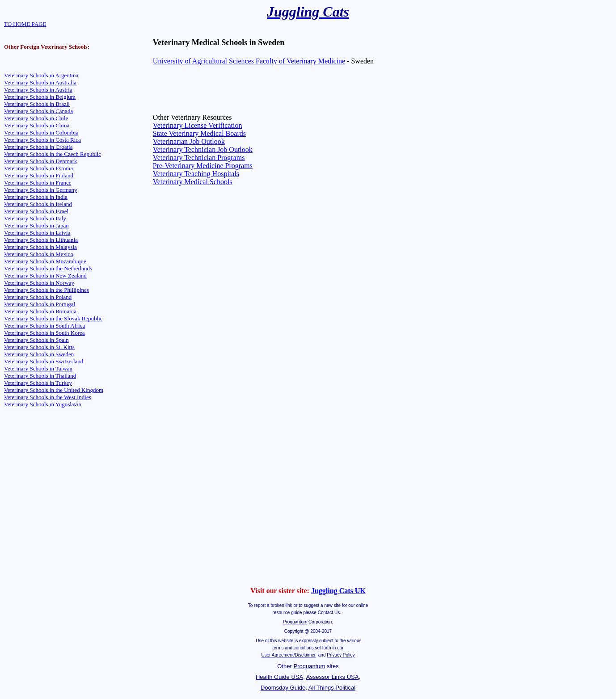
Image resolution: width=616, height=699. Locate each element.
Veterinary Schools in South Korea (44, 333)
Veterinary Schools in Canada (38, 111)
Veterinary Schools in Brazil (37, 104)
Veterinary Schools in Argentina (41, 75)
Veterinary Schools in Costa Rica (42, 140)
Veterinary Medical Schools (193, 182)
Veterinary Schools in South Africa (44, 326)
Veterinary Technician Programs (199, 158)
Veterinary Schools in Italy (35, 218)
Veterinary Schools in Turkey (38, 383)
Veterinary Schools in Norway (39, 283)
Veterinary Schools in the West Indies (48, 397)
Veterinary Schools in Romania (40, 311)
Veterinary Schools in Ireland (38, 204)
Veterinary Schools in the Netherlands (48, 268)
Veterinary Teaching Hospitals (196, 174)
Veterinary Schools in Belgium (40, 97)
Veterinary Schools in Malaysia (40, 247)
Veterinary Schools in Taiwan (38, 368)
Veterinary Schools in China (37, 125)
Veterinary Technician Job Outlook (203, 149)
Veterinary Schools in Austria (38, 90)
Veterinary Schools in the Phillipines (46, 290)
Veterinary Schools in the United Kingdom (54, 390)
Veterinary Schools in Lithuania (41, 240)
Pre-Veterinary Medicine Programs (203, 166)
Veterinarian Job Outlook (189, 141)
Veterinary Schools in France (38, 183)
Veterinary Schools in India (36, 197)
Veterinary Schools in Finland (39, 175)
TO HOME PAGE (25, 24)
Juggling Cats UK (338, 591)
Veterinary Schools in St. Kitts (39, 347)
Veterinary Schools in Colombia (41, 133)
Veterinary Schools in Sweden (39, 354)
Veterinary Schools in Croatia (38, 147)
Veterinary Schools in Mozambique (45, 261)
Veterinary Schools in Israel (36, 211)
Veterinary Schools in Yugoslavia (42, 404)
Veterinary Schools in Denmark (41, 161)
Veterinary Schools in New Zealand (45, 276)
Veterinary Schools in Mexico (39, 254)
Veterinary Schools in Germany (41, 190)
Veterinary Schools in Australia (40, 82)
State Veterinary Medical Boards (199, 133)
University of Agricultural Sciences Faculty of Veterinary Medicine (249, 61)
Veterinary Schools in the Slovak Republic (53, 318)
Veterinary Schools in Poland (38, 297)
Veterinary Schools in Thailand (40, 376)
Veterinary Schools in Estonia (38, 168)
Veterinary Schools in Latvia (37, 233)
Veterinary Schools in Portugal (40, 304)
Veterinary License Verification (198, 125)
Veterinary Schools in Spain (36, 340)
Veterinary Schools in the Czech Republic (53, 154)
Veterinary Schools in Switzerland (44, 361)
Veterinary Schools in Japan (36, 225)
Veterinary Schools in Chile (36, 118)
